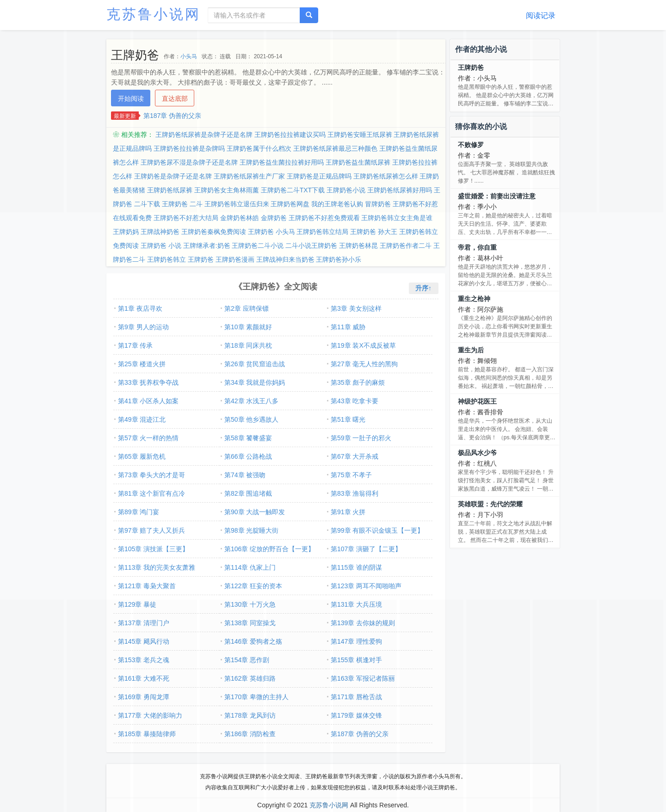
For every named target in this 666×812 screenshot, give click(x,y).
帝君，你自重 (477, 247)
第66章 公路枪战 (248, 456)
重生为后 (471, 350)
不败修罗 (471, 145)
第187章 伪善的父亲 (172, 116)
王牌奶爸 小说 (161, 246)
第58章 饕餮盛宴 (248, 438)
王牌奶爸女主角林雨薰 (227, 190)
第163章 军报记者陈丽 (363, 678)
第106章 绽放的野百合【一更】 (269, 549)
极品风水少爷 (477, 453)
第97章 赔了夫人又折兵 (151, 530)
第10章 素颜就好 (248, 327)
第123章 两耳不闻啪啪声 (366, 586)
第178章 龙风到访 (250, 715)
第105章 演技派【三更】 (153, 549)
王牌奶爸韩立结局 (322, 232)
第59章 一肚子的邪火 (361, 438)
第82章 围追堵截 (248, 493)
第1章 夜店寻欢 (140, 308)
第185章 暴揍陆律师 (147, 734)
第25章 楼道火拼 (142, 364)
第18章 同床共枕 (248, 345)
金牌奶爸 (274, 218)
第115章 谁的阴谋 (356, 567)
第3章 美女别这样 (356, 308)
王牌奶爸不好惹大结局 (186, 218)
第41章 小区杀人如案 (148, 401)
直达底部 (175, 98)
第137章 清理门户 (144, 623)
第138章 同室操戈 (250, 623)
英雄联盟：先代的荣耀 (490, 504)
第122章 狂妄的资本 (253, 586)
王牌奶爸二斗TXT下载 (293, 190)
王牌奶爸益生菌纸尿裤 (358, 162)
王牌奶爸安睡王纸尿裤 (360, 135)
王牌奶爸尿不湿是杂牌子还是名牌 (189, 162)
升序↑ (423, 288)
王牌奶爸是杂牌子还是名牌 (173, 176)
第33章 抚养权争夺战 (148, 382)
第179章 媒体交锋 (356, 715)
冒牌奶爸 (378, 204)
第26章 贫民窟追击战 (255, 364)
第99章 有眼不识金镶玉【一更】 (377, 530)
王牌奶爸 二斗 (182, 204)
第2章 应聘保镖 (247, 308)
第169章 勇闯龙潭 (144, 697)
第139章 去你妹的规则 (363, 623)
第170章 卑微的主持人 (256, 697)
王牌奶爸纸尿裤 (170, 190)
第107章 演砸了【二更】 (366, 549)
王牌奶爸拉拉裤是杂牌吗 (189, 148)
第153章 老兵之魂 (144, 660)
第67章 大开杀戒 (355, 456)
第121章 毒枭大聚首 (147, 586)
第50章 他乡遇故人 (251, 419)
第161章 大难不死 (144, 678)
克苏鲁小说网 (154, 14)
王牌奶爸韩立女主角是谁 (397, 218)
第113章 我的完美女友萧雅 (157, 567)
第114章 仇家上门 (250, 567)
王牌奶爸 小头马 (271, 232)
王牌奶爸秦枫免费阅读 (214, 232)
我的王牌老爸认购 (337, 204)
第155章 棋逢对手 (356, 660)
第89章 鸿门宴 (139, 512)
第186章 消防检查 (250, 734)
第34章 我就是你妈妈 (255, 382)
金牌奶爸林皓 (240, 218)
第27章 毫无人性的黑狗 (364, 364)
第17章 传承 (135, 345)
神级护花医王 (477, 401)
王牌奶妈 (126, 232)
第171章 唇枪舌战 (356, 697)
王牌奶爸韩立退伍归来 (237, 204)
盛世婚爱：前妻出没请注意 (497, 196)
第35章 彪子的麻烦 (358, 382)
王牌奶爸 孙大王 (374, 232)
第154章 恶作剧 (247, 660)
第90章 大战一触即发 (255, 512)
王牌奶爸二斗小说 (258, 246)
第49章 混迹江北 (142, 419)
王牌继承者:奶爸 (207, 246)
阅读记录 (541, 15)
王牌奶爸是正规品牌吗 (319, 176)
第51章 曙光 (348, 419)
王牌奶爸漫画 (235, 259)
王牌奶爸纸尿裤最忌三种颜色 (335, 148)
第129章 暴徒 (137, 604)
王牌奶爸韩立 (166, 259)
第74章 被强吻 (245, 475)
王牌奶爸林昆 (358, 246)
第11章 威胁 (348, 327)
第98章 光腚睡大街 (251, 530)
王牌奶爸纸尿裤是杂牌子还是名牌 (204, 135)
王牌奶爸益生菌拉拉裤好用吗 (282, 162)
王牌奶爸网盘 (290, 204)
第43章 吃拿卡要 (355, 401)
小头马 (189, 56)
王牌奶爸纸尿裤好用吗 (400, 190)
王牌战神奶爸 (160, 232)
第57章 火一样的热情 (148, 438)
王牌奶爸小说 (346, 190)
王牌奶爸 (201, 259)
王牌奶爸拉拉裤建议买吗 (290, 135)
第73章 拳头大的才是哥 (151, 475)
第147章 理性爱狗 (356, 641)
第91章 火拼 (348, 512)
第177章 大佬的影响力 (150, 715)
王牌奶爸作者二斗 (406, 246)
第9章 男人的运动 (143, 327)
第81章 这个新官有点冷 (151, 493)
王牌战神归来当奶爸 (285, 259)
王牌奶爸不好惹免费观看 (324, 218)
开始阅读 (131, 98)
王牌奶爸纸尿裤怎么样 (386, 176)
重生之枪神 (474, 299)
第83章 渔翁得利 (355, 493)
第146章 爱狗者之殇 (253, 641)
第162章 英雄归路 (250, 678)
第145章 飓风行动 (144, 641)
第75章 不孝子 (351, 475)
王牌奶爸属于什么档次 (259, 148)
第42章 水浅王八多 (251, 401)
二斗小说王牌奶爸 (311, 246)
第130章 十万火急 (250, 604)
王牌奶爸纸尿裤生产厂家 (249, 176)
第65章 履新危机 (142, 456)
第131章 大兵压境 (356, 604)
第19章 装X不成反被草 (363, 345)
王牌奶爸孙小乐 (339, 259)
